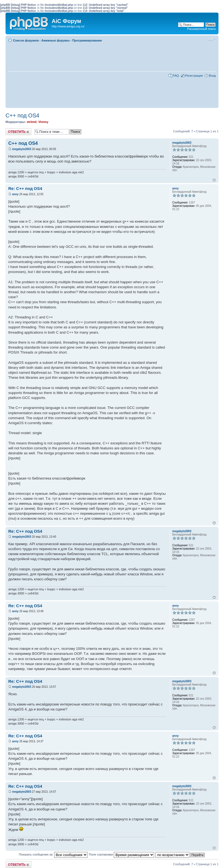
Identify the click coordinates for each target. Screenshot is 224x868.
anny (15, 194)
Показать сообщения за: (53, 854)
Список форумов (26, 40)
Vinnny (43, 122)
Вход (212, 76)
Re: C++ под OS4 (25, 188)
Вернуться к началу (214, 180)
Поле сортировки (122, 854)
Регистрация (194, 76)
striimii (31, 122)
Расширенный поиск (201, 29)
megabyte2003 (22, 149)
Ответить (19, 132)
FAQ (176, 76)
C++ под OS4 (22, 115)
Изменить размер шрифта (212, 39)
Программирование (87, 40)
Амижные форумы (56, 40)
